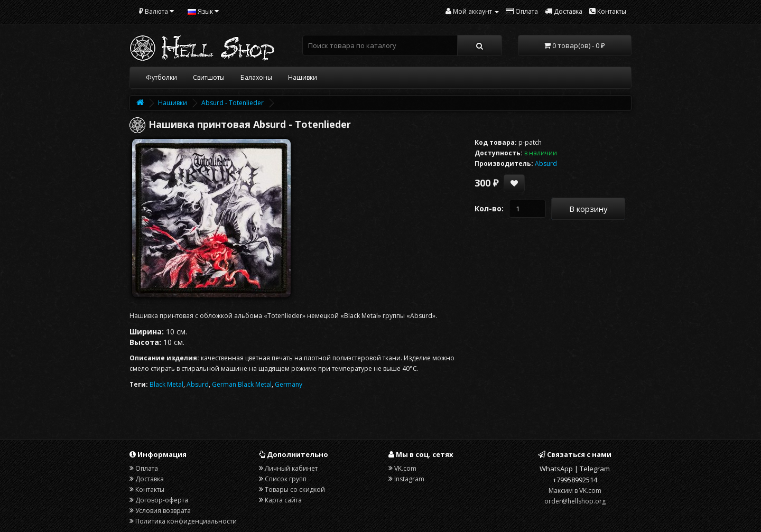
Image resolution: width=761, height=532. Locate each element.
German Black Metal (242, 384)
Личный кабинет (291, 468)
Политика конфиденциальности (186, 521)
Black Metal (166, 384)
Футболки (161, 77)
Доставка (150, 479)
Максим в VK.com (575, 491)
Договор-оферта (162, 500)
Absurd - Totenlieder (233, 103)
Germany (289, 384)
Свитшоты (209, 77)
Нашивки (303, 77)
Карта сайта (283, 500)
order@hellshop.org (575, 501)
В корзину (588, 209)
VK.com (405, 468)
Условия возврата (163, 511)
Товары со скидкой (295, 489)
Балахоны (256, 77)
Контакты (150, 489)
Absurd (198, 384)
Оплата (147, 468)
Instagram (409, 479)
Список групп (286, 479)
